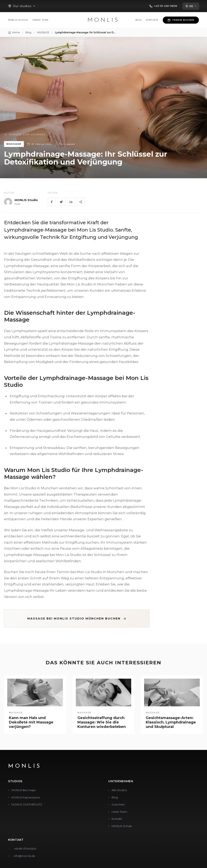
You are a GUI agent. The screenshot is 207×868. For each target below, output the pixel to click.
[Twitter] (61, 202)
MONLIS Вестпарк (24, 790)
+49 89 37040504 (25, 849)
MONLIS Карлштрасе (26, 797)
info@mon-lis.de (24, 856)
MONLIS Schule (18, 20)
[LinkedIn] (71, 202)
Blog (139, 20)
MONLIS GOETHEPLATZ (27, 804)
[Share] (81, 202)
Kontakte (152, 20)
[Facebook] (52, 202)
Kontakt (117, 819)
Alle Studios (119, 790)
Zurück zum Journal (25, 134)
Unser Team (40, 20)
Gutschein (118, 804)
